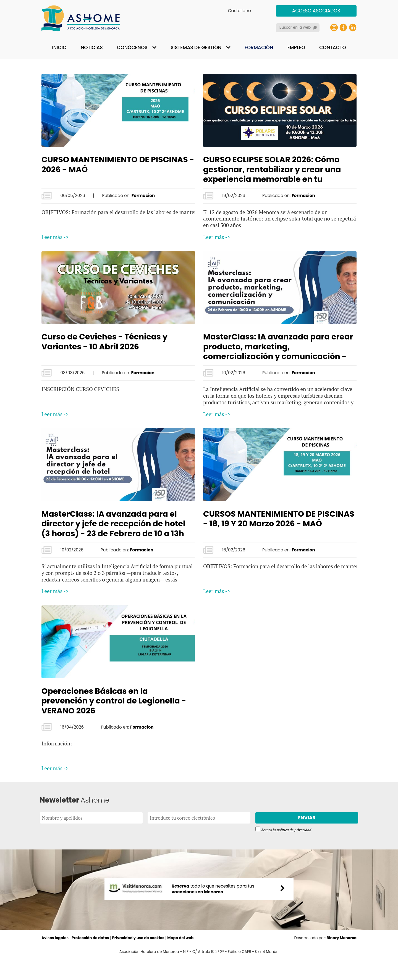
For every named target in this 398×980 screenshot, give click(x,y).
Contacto (333, 47)
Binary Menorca (342, 959)
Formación (259, 47)
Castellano (239, 11)
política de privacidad (294, 830)
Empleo (296, 47)
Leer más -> (55, 237)
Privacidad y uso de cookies (138, 959)
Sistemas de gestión (196, 47)
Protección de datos (90, 959)
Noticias (92, 47)
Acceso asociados (316, 11)
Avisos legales (55, 959)
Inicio (59, 47)
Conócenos (132, 47)
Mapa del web (180, 959)
